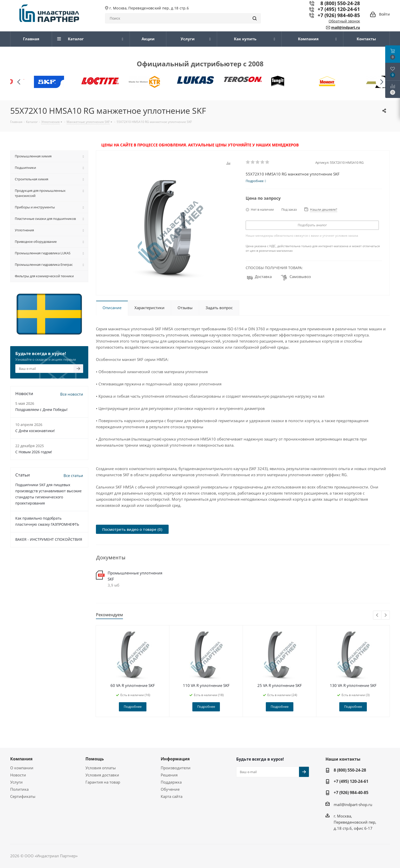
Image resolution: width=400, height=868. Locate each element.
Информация (175, 759)
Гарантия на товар (103, 782)
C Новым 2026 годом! (34, 452)
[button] (382, 82)
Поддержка (171, 782)
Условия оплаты (101, 768)
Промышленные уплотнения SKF (135, 576)
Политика (19, 789)
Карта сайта (172, 796)
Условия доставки (102, 775)
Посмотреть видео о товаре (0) (132, 529)
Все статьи (73, 475)
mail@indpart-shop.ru (353, 804)
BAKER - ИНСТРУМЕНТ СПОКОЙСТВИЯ (49, 539)
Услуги (16, 782)
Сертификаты (23, 796)
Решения (169, 775)
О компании (22, 768)
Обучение (170, 789)
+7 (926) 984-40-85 (339, 15)
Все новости (72, 394)
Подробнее (133, 707)
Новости (18, 775)
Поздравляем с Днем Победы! (41, 410)
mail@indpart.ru (346, 27)
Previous (377, 615)
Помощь (95, 759)
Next (386, 615)
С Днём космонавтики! (35, 431)
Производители (176, 768)
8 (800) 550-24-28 (350, 770)
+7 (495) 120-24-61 (339, 9)
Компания (21, 759)
